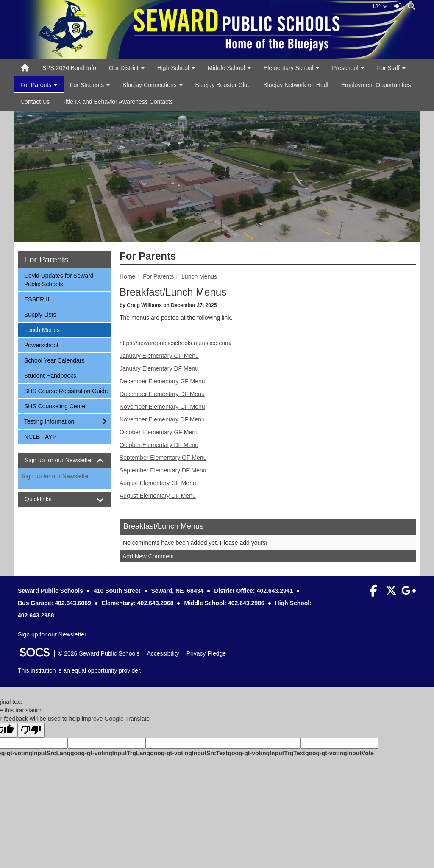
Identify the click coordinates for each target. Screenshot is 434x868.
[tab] (64, 460)
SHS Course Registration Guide (66, 390)
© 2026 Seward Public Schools (99, 653)
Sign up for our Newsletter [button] (64, 460)
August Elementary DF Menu (158, 496)
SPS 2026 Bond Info (69, 68)
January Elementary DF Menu (159, 368)
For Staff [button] (391, 68)
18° (380, 6)
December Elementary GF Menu (162, 381)
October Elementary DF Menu (159, 445)
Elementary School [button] (291, 68)
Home (127, 276)
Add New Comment (148, 556)
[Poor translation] (31, 730)
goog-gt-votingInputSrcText (189, 753)
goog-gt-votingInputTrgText (266, 753)
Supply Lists (40, 314)
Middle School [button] (229, 68)
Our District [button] (127, 68)
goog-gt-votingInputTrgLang (110, 753)
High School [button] (176, 68)
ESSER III (37, 299)
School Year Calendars (54, 360)
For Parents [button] (39, 85)
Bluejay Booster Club (223, 85)
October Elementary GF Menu (159, 432)
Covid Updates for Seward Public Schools (58, 279)
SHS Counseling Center (56, 406)
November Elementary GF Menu (162, 407)
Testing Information (49, 421)
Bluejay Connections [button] (153, 85)
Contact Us (35, 102)
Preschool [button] (348, 68)
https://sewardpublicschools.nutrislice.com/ (176, 343)
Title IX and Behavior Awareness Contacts (118, 102)
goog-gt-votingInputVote (339, 753)
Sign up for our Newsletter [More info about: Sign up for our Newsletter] (56, 476)
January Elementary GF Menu (159, 356)
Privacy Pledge (206, 653)
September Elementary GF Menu (163, 458)
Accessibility (163, 653)
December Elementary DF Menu (162, 394)
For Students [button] (90, 85)
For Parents (158, 276)
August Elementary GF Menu (158, 483)
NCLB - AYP (40, 436)
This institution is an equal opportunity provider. (80, 670)
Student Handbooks (50, 375)
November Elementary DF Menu (162, 419)
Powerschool (41, 345)
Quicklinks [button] (46, 499)
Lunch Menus (199, 276)
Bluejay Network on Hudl (296, 85)
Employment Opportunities (376, 85)
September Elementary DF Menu (163, 470)
